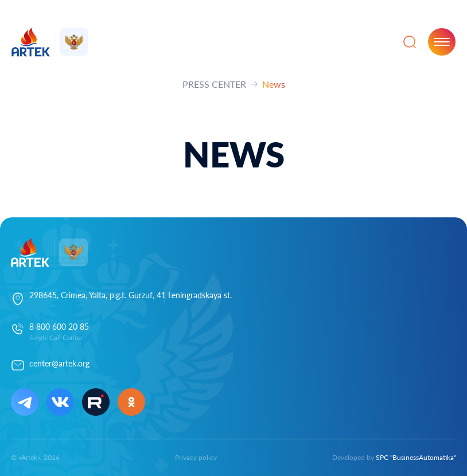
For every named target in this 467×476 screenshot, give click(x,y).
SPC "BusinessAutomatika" (416, 457)
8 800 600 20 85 (59, 327)
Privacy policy (196, 457)
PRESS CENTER (214, 84)
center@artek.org (59, 363)
